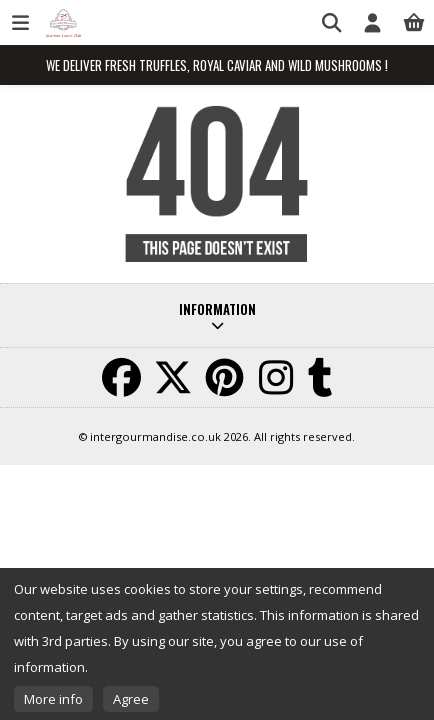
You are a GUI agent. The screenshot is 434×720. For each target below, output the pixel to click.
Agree (131, 699)
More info (53, 699)
